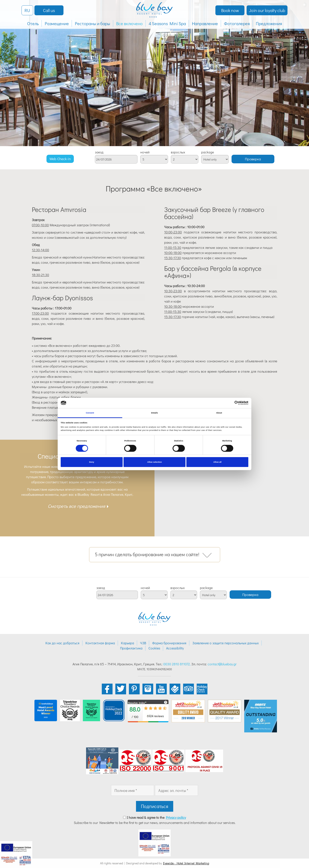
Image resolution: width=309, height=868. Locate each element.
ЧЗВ (143, 643)
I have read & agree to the (156, 817)
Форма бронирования (169, 643)
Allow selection (154, 462)
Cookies (154, 648)
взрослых (178, 152)
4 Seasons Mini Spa (167, 23)
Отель (33, 23)
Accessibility (175, 648)
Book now (230, 10)
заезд (99, 152)
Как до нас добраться (62, 643)
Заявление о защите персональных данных (226, 643)
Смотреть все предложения (76, 506)
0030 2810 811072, (177, 664)
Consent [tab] (90, 413)
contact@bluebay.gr (222, 664)
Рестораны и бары (93, 23)
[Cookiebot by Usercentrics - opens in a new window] (229, 403)
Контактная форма (100, 643)
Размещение (57, 23)
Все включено (129, 23)
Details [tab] (154, 413)
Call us (49, 10)
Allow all (217, 462)
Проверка (253, 159)
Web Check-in (60, 159)
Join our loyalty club (267, 10)
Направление (205, 23)
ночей (145, 152)
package (208, 152)
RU (27, 10)
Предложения (269, 23)
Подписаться (155, 806)
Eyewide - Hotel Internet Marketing (186, 863)
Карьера (127, 643)
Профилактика (131, 648)
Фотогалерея (237, 23)
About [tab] (219, 413)
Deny (92, 462)
